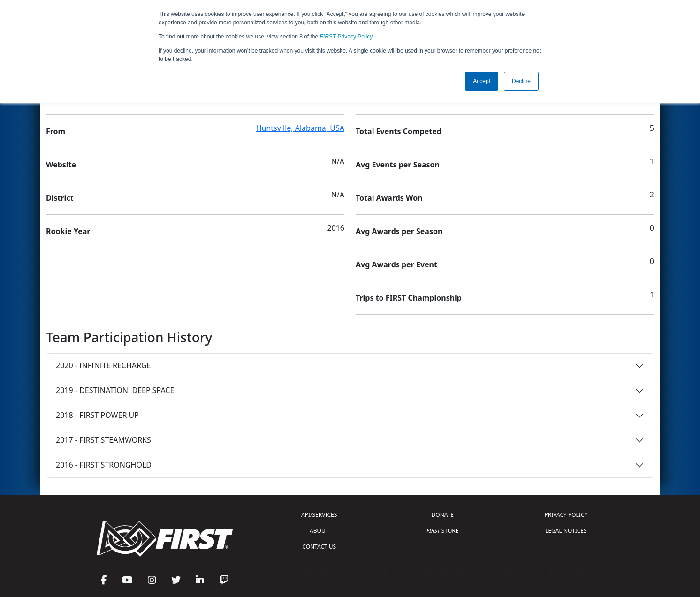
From (56, 131)
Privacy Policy (346, 37)
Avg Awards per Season (399, 231)
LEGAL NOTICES (566, 531)
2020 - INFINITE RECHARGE (103, 365)
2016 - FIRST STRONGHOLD (104, 465)
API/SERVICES (319, 515)
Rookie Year (68, 231)
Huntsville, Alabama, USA (300, 128)
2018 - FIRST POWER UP (97, 415)
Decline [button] (521, 81)
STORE (442, 531)
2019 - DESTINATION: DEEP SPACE (115, 390)
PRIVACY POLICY (566, 515)
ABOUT (319, 531)
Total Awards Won (389, 198)
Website (61, 165)
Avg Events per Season (398, 165)
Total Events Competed (399, 131)
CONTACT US (319, 547)
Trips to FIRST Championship (409, 298)
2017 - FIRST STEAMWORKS (103, 440)
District (60, 198)
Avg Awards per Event (396, 264)
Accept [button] (482, 81)
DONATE (443, 515)
